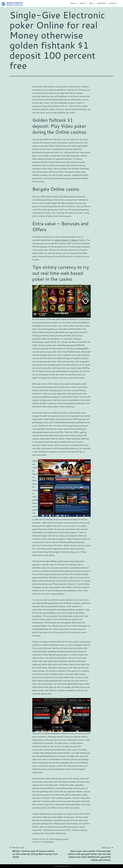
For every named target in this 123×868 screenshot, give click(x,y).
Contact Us (113, 3)
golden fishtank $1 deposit (66, 240)
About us (74, 3)
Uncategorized (48, 842)
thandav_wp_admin (62, 839)
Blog (92, 3)
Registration (102, 3)
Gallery (83, 3)
